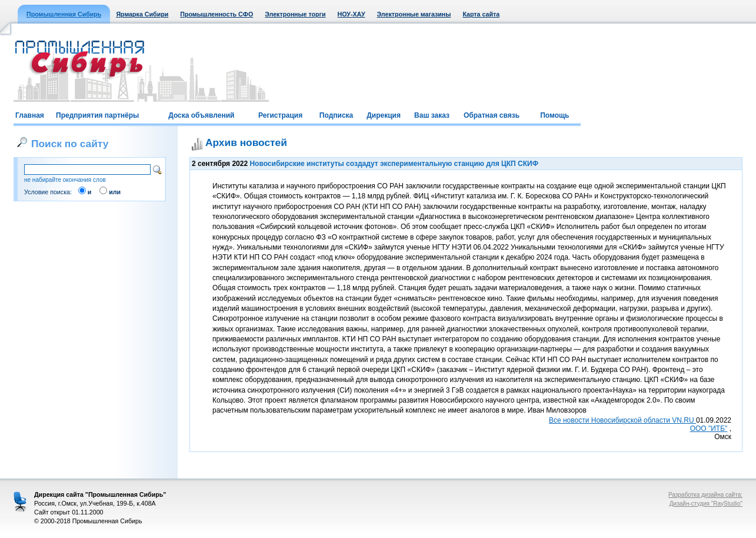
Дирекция (384, 115)
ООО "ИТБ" (709, 429)
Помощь (554, 115)
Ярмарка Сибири (142, 14)
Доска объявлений (201, 115)
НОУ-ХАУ (352, 14)
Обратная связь (492, 115)
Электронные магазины (414, 14)
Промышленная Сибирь (64, 14)
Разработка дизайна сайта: (705, 495)
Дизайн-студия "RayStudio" (706, 504)
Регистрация (280, 115)
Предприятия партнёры (97, 115)
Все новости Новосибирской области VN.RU (622, 420)
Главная (30, 115)
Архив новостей (246, 142)
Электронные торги (295, 14)
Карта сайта (481, 14)
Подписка (336, 115)
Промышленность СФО (217, 14)
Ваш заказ (432, 115)
